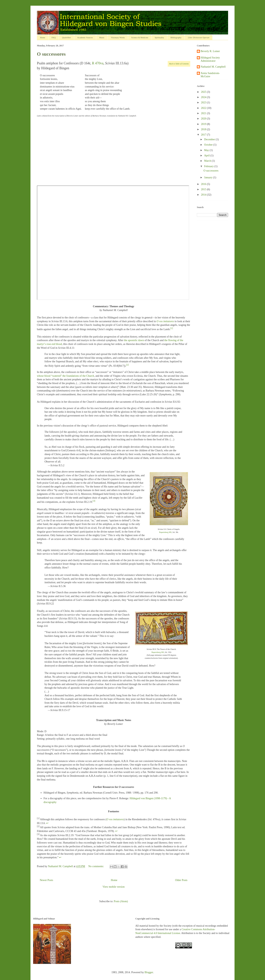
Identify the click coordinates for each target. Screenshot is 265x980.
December (210, 139)
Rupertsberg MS (165, 532)
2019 (204, 124)
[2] (127, 365)
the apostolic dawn (134, 340)
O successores (51, 54)
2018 (204, 129)
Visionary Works (118, 37)
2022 (204, 108)
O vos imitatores (165, 321)
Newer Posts (46, 880)
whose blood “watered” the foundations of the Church (65, 376)
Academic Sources (85, 37)
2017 (204, 135)
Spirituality (159, 37)
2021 (204, 113)
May (207, 150)
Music (102, 37)
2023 (204, 103)
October (209, 145)
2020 (204, 119)
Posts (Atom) (121, 901)
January (208, 177)
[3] (94, 501)
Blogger (149, 972)
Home (43, 37)
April (207, 156)
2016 (204, 184)
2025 (204, 92)
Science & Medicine (140, 37)
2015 (204, 189)
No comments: (97, 866)
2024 (204, 97)
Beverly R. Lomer (210, 51)
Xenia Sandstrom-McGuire (210, 75)
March (208, 161)
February (209, 166)
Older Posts (181, 880)
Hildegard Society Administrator (210, 59)
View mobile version (114, 887)
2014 (204, 195)
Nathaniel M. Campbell (213, 67)
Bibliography (176, 37)
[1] (172, 328)
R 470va (98, 63)
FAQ (53, 37)
